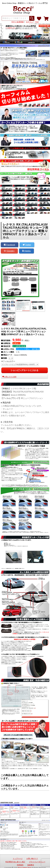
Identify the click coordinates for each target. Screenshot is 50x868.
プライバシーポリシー (37, 862)
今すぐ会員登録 (18, 22)
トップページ (18, 859)
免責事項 (31, 865)
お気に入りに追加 (9, 377)
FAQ (37, 22)
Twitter (27, 245)
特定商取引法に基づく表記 (15, 862)
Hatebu (26, 251)
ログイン (29, 22)
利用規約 (20, 865)
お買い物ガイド (32, 859)
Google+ (9, 251)
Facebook (10, 245)
